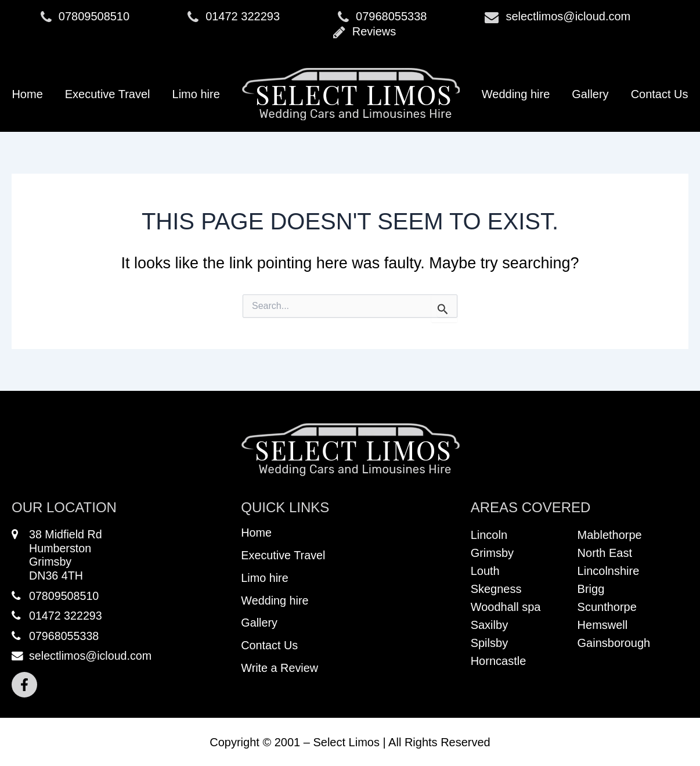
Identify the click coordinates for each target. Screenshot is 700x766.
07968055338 (382, 17)
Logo (351, 94)
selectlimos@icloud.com (558, 17)
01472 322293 (234, 17)
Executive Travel (108, 94)
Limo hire (196, 94)
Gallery (590, 94)
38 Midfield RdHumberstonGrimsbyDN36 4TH (57, 556)
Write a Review (280, 673)
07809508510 (85, 17)
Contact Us (660, 94)
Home (27, 94)
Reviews (365, 32)
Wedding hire (516, 94)
